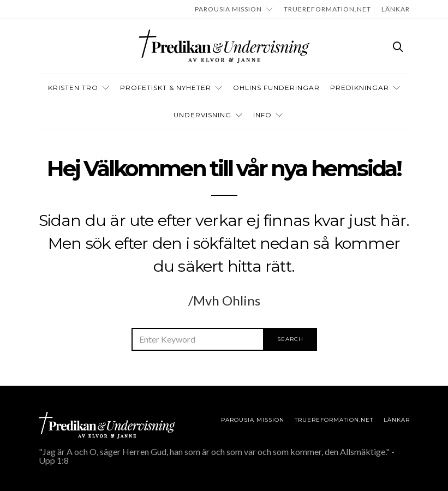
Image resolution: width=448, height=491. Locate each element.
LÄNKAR (396, 9)
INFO (262, 115)
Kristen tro (73, 88)
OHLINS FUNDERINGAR (276, 88)
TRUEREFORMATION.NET (327, 9)
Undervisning (202, 115)
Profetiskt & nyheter (166, 88)
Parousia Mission (228, 9)
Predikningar (360, 88)
